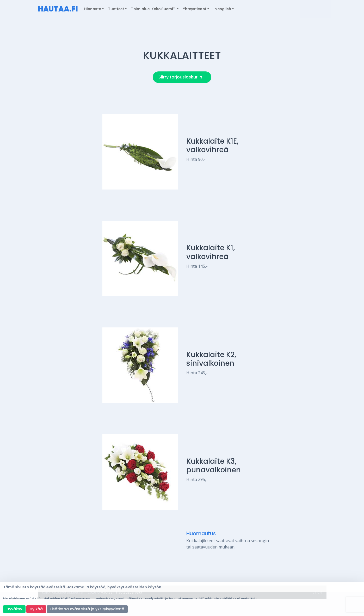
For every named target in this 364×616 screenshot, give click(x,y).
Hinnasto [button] (93, 9)
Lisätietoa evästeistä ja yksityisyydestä (87, 609)
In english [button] (222, 9)
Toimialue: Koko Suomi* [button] (153, 9)
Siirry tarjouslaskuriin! (181, 77)
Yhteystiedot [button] (195, 9)
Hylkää (36, 609)
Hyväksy (14, 609)
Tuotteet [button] (116, 9)
